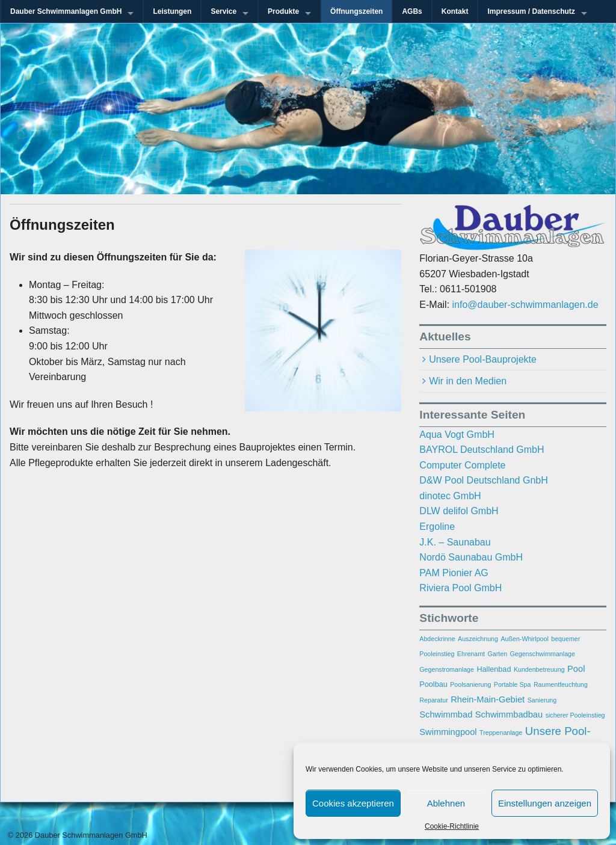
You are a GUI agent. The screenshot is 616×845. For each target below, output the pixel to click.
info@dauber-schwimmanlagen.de (525, 305)
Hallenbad (494, 669)
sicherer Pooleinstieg (575, 715)
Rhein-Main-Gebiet (488, 699)
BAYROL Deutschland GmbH (482, 450)
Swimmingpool (448, 732)
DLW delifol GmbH (459, 511)
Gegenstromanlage (447, 669)
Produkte (283, 11)
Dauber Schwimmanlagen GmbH (66, 11)
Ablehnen (446, 803)
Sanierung (542, 700)
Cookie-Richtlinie (452, 826)
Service (223, 11)
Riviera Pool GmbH (460, 588)
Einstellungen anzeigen (545, 803)
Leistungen (172, 11)
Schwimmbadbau (509, 714)
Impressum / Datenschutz (531, 11)
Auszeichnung (478, 639)
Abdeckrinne (437, 639)
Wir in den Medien (468, 381)
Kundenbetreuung (539, 669)
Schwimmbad (446, 714)
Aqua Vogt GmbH (457, 435)
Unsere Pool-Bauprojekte (483, 359)
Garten (498, 654)
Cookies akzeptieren (353, 803)
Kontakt (455, 11)
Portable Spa (513, 684)
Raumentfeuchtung (561, 684)
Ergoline (437, 527)
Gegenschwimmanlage (543, 654)
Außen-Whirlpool (524, 639)
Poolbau (433, 684)
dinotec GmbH (450, 496)
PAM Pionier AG (454, 573)
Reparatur (433, 700)
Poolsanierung (470, 684)
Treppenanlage (501, 733)
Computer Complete (462, 465)
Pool (576, 669)
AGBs (412, 11)
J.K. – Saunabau (455, 542)
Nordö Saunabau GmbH (471, 557)
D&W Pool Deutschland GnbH (483, 480)
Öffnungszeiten (356, 11)
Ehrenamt (471, 654)
